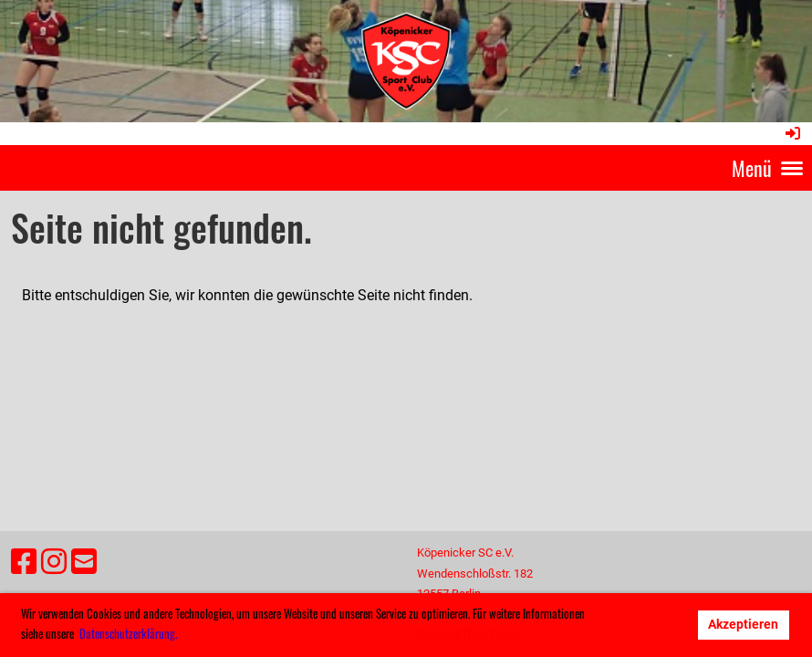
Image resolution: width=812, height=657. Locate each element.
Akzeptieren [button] (743, 625)
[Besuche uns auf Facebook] (24, 562)
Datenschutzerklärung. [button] (128, 633)
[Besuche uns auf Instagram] (54, 562)
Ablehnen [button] (649, 625)
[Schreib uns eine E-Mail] (84, 562)
